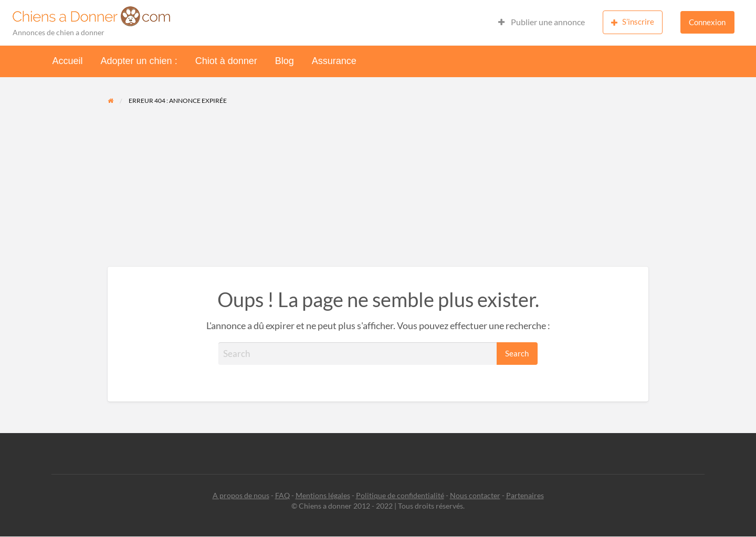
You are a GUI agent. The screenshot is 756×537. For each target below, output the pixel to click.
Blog (285, 61)
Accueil (68, 61)
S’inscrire (633, 22)
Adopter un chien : (139, 61)
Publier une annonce (542, 22)
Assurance (334, 61)
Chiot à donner (226, 61)
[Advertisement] (378, 188)
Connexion (707, 22)
